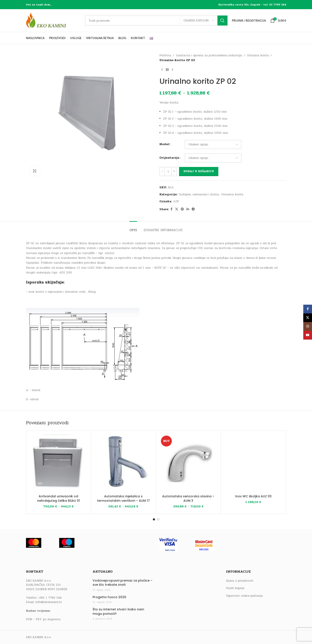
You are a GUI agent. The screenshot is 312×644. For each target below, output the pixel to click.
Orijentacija (169, 158)
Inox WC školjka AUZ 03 (253, 496)
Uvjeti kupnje (235, 588)
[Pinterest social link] (182, 209)
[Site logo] (53, 20)
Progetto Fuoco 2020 (109, 597)
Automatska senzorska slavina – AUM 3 (188, 498)
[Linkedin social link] (188, 209)
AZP (176, 201)
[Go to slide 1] (154, 519)
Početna (165, 55)
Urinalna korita (258, 55)
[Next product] (172, 70)
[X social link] (177, 209)
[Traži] (156, 21)
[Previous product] (162, 70)
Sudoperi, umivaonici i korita (199, 194)
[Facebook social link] (172, 209)
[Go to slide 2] (158, 519)
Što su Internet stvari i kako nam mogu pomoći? (118, 612)
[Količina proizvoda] (168, 172)
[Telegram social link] (193, 209)
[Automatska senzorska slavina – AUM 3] (189, 463)
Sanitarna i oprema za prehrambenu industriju (209, 55)
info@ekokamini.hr (49, 602)
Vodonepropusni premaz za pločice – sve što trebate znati (122, 583)
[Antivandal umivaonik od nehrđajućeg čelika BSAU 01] (59, 463)
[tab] (133, 228)
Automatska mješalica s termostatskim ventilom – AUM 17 (123, 498)
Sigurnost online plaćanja (244, 596)
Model (164, 144)
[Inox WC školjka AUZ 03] (253, 463)
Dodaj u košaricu (199, 171)
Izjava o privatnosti (240, 581)
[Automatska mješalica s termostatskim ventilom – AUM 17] (123, 463)
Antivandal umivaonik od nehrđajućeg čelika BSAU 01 (59, 498)
